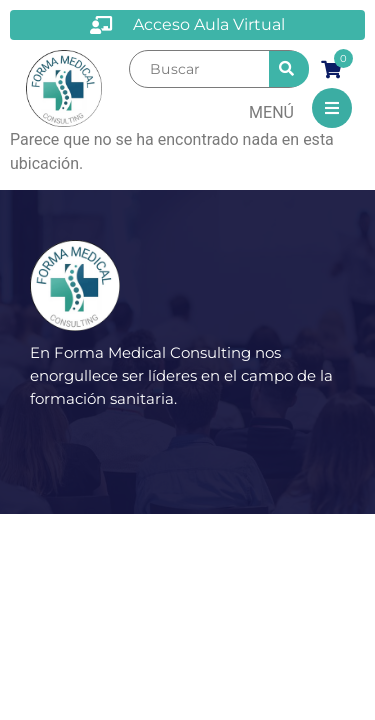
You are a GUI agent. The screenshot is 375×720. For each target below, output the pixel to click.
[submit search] (289, 69)
